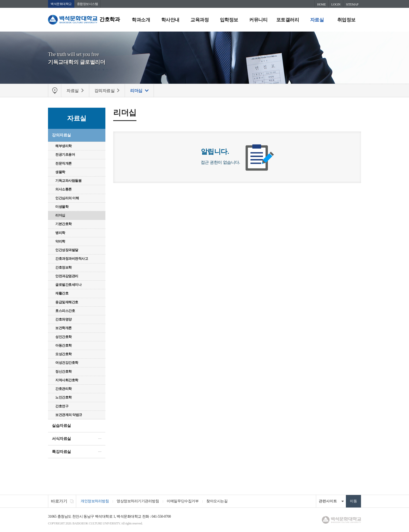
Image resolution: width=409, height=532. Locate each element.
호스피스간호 (65, 311)
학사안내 (170, 20)
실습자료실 (61, 426)
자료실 (317, 20)
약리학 (60, 241)
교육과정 (200, 20)
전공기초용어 (65, 155)
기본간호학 (64, 224)
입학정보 (229, 20)
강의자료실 (61, 135)
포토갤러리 (288, 20)
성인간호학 (64, 337)
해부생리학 (64, 146)
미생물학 (62, 207)
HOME (321, 4)
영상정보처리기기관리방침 (138, 501)
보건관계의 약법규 (69, 415)
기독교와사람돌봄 (68, 181)
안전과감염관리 (67, 276)
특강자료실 (61, 452)
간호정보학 (64, 267)
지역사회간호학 (67, 380)
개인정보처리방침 (95, 501)
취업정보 (346, 20)
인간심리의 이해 (67, 198)
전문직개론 (64, 163)
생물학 (60, 172)
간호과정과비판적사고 (72, 259)
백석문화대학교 (61, 4)
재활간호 (62, 293)
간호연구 (62, 406)
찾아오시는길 (217, 501)
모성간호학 (64, 354)
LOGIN (336, 4)
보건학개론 (64, 328)
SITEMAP (352, 4)
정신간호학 (64, 371)
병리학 (60, 233)
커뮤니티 (258, 20)
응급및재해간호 (67, 302)
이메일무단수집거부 (183, 501)
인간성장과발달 (67, 250)
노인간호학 (64, 397)
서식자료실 (61, 439)
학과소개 (141, 20)
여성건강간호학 (67, 363)
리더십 (60, 215)
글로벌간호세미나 (68, 285)
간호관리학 (64, 389)
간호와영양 (64, 319)
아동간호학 (64, 345)
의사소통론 (64, 189)
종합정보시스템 (88, 4)
